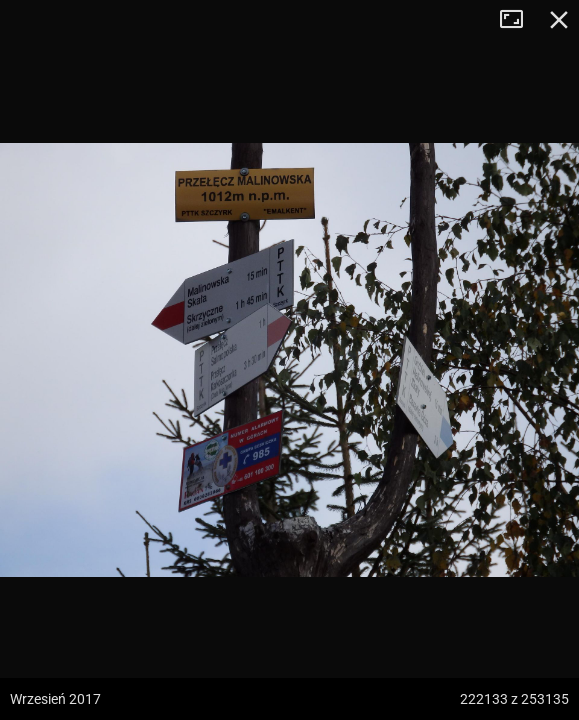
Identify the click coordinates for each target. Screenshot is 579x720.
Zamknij (559, 20)
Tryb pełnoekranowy (519, 20)
